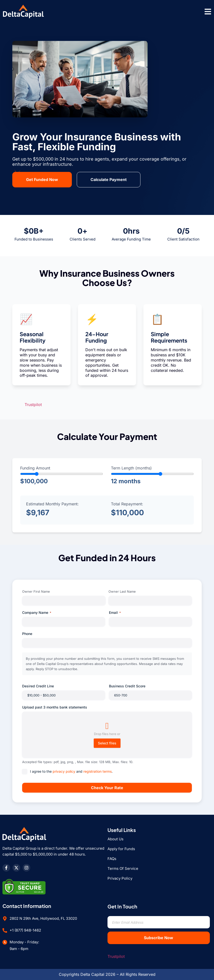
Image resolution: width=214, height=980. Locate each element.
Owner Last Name (122, 591)
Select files (107, 743)
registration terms (98, 771)
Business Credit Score (127, 686)
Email (115, 613)
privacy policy (64, 771)
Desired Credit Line (38, 686)
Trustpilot (33, 405)
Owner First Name (36, 591)
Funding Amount (35, 468)
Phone (27, 634)
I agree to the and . (71, 771)
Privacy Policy (120, 878)
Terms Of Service (123, 868)
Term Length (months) (131, 468)
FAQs (112, 859)
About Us (115, 839)
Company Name (37, 613)
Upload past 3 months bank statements (55, 707)
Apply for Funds (121, 849)
